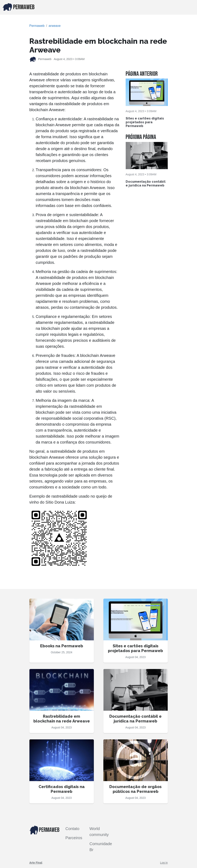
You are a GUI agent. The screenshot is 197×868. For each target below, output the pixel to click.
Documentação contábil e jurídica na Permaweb (146, 184)
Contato (72, 829)
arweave (54, 26)
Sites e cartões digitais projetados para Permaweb (145, 122)
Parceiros (74, 838)
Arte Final (36, 863)
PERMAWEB (18, 7)
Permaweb (37, 26)
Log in (164, 863)
